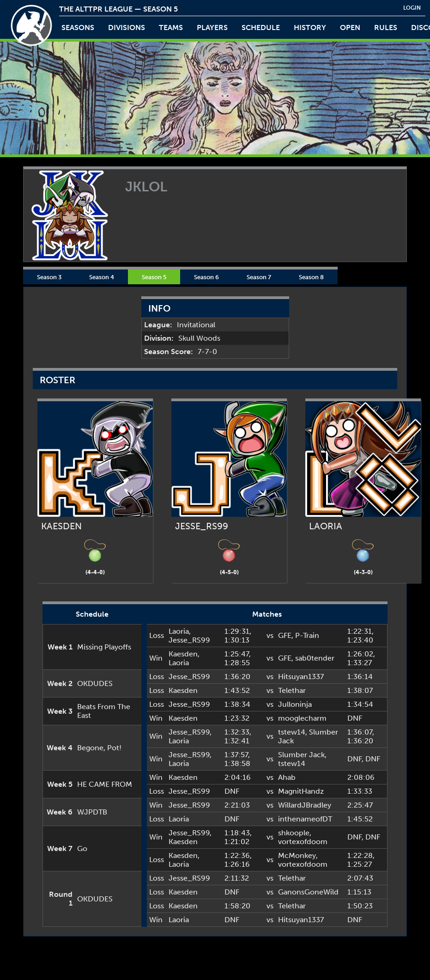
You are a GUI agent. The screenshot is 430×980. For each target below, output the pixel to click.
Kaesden (183, 654)
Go (82, 848)
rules (386, 28)
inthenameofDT (305, 819)
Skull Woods (199, 338)
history (310, 28)
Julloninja (295, 704)
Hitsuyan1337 (301, 677)
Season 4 (102, 277)
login (412, 8)
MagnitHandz (301, 791)
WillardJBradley (305, 805)
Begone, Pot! (99, 748)
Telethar (292, 690)
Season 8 (311, 277)
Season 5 (154, 277)
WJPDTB (92, 812)
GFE (285, 635)
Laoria (179, 631)
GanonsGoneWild (308, 892)
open (350, 28)
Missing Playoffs (104, 647)
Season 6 (206, 277)
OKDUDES (95, 683)
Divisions (127, 28)
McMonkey (297, 855)
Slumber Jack (301, 755)
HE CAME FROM (105, 784)
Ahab (287, 777)
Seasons (78, 28)
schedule (261, 28)
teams (171, 28)
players (212, 28)
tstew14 (292, 732)
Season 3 (49, 277)
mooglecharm (302, 718)
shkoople (294, 833)
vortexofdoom (303, 842)
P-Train (307, 635)
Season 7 (259, 277)
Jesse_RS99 (189, 640)
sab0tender (315, 658)
